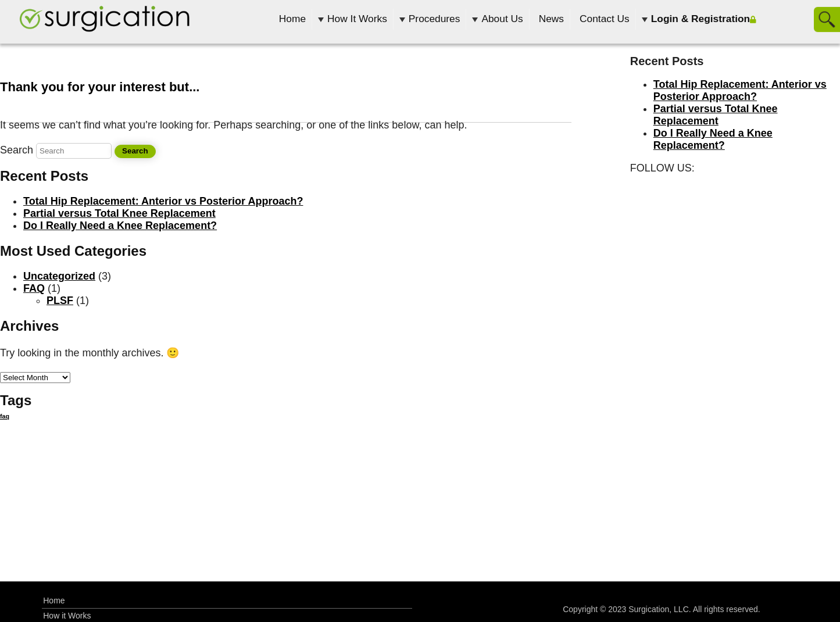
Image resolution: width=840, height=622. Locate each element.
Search (17, 150)
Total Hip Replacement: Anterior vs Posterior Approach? (163, 201)
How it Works (67, 616)
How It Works (357, 19)
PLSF (60, 301)
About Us (502, 19)
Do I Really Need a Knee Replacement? (120, 226)
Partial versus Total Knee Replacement (119, 213)
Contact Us (605, 19)
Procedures (435, 19)
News (551, 19)
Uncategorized (59, 276)
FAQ (34, 288)
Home (292, 19)
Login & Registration (700, 19)
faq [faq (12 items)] (5, 416)
